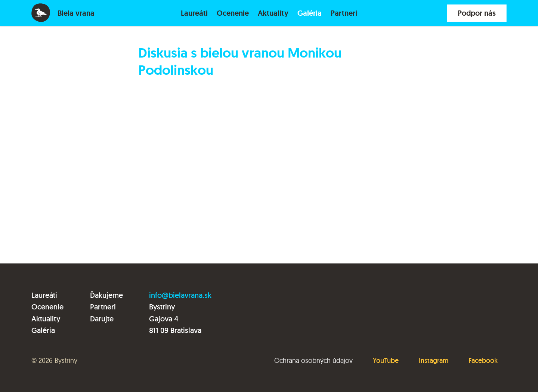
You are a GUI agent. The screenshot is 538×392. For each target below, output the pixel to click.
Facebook (483, 360)
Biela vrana (76, 13)
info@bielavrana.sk (180, 295)
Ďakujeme (106, 295)
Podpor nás (477, 13)
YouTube (386, 360)
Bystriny (66, 360)
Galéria (310, 13)
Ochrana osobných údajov (313, 360)
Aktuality (273, 13)
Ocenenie (233, 13)
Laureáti (194, 13)
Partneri (344, 13)
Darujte (102, 319)
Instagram (434, 360)
